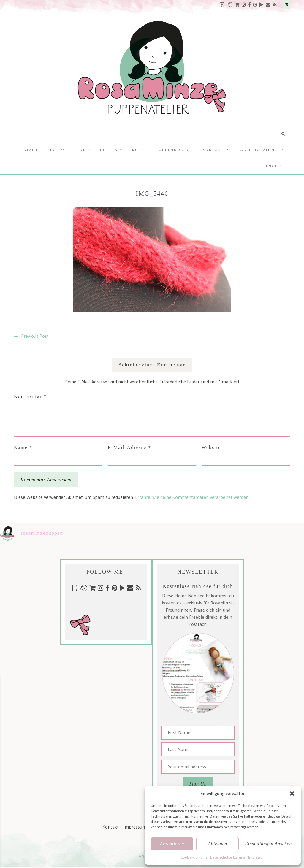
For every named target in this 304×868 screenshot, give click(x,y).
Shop (80, 150)
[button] (292, 794)
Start (31, 150)
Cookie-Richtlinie (194, 857)
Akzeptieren (172, 844)
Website (211, 447)
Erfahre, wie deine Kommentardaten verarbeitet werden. (192, 497)
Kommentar (30, 396)
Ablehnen (217, 844)
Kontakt (213, 150)
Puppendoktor (175, 150)
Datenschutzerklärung (228, 857)
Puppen (109, 150)
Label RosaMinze (259, 150)
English (276, 166)
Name (23, 447)
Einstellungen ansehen (268, 844)
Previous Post (35, 336)
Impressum (257, 857)
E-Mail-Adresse (129, 447)
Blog (53, 150)
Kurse (140, 150)
